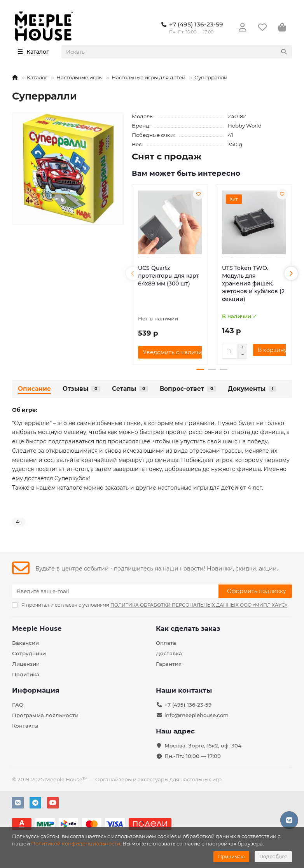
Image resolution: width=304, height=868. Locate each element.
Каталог (37, 77)
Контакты (25, 726)
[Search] (177, 52)
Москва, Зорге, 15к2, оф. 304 (203, 745)
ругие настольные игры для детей (189, 488)
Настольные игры (79, 77)
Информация (36, 690)
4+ (19, 522)
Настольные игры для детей (149, 77)
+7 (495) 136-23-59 (188, 705)
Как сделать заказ (188, 628)
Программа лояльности (45, 715)
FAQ (18, 705)
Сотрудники (29, 653)
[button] (133, 273)
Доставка (169, 653)
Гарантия (169, 664)
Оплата (166, 643)
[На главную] (15, 77)
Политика (26, 674)
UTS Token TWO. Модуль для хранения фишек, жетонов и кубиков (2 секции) (253, 283)
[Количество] (230, 351)
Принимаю (231, 857)
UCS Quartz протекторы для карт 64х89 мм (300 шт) (169, 276)
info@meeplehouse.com (197, 715)
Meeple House (37, 628)
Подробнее (273, 857)
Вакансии (25, 643)
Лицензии (26, 664)
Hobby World (245, 126)
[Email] (115, 591)
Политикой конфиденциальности (76, 843)
